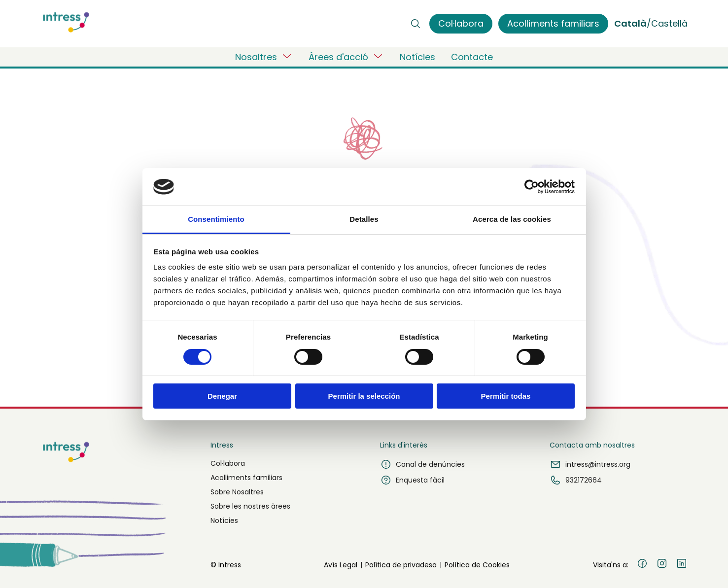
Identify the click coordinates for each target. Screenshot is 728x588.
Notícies (417, 57)
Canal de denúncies (422, 464)
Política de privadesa (401, 565)
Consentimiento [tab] (216, 219)
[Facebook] (642, 565)
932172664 (576, 480)
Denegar (222, 396)
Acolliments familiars (246, 478)
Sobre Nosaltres (237, 492)
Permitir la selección (364, 396)
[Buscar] (416, 24)
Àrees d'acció (346, 57)
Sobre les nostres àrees (250, 506)
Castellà (669, 23)
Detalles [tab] (364, 219)
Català (630, 23)
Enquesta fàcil (412, 480)
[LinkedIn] (682, 565)
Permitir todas (506, 396)
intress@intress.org (590, 464)
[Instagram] (662, 565)
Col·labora (228, 463)
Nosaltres (264, 57)
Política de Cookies (477, 565)
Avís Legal (341, 565)
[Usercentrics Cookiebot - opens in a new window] (532, 187)
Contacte (472, 57)
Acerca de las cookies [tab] (512, 219)
